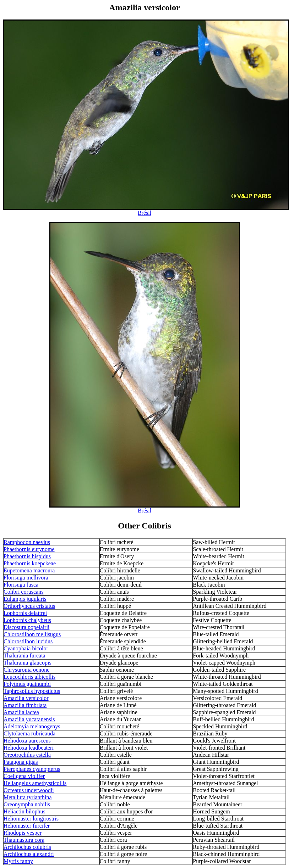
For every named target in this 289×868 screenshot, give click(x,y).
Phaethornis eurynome (29, 549)
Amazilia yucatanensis (29, 719)
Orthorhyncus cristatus (29, 606)
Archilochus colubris (27, 847)
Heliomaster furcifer (27, 826)
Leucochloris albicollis (29, 677)
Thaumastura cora (24, 840)
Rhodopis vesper (23, 833)
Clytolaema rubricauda (29, 733)
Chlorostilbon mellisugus (32, 634)
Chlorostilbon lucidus (28, 641)
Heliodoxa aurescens (27, 741)
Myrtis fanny (18, 861)
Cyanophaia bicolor (26, 648)
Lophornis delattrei (25, 613)
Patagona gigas (21, 762)
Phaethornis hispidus (27, 556)
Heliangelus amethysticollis (35, 783)
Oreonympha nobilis (27, 804)
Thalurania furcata (24, 656)
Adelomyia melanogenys (32, 726)
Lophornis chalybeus (27, 620)
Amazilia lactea (21, 712)
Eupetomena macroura (29, 570)
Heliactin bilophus (24, 811)
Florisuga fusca (21, 585)
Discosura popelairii (26, 627)
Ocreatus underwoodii (29, 790)
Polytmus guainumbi (27, 684)
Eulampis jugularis (25, 599)
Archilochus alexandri (29, 854)
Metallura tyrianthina (28, 797)
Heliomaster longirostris (31, 819)
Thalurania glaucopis (28, 663)
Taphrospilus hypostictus (32, 691)
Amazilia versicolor (26, 698)
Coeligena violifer (24, 776)
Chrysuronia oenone (26, 670)
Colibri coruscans (23, 592)
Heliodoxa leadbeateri (29, 748)
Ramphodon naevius (27, 542)
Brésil (144, 213)
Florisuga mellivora (26, 578)
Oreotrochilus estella (27, 755)
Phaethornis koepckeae (30, 563)
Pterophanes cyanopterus (32, 769)
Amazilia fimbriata (25, 705)
